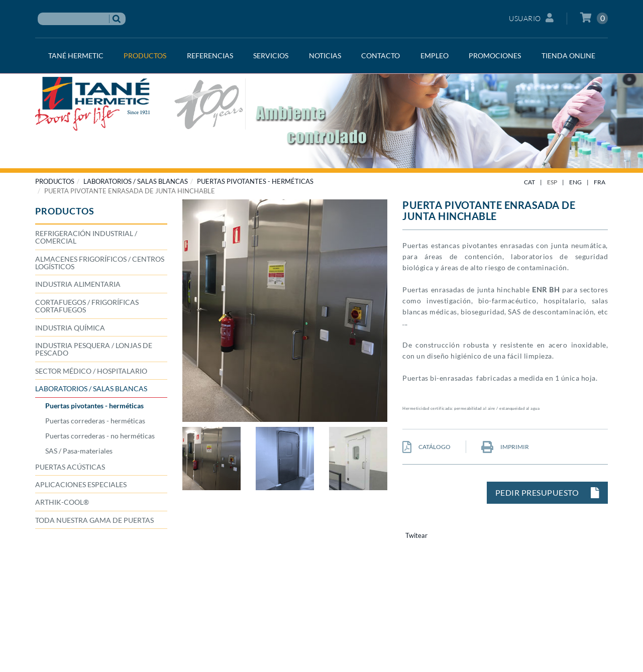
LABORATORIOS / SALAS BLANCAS (136, 181)
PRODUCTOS (55, 181)
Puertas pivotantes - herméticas (255, 181)
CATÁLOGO (426, 447)
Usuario (531, 18)
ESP (552, 182)
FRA (600, 182)
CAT (529, 182)
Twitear (416, 535)
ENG (575, 182)
